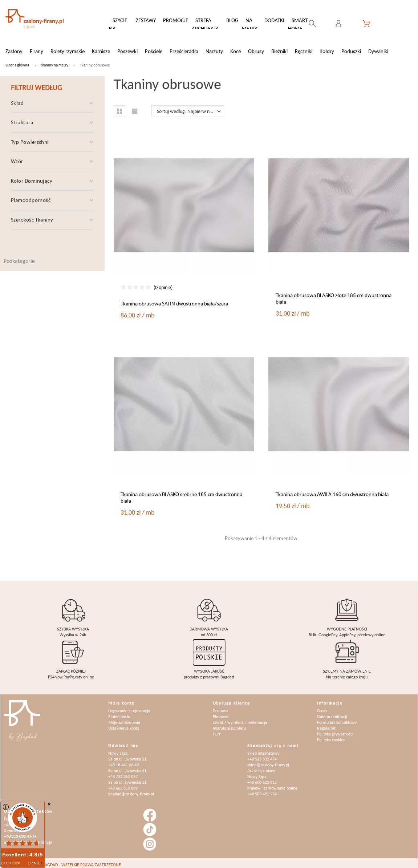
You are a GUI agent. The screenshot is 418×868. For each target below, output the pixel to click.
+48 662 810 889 (123, 784)
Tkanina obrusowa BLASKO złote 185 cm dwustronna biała (334, 295)
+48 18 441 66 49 (123, 761)
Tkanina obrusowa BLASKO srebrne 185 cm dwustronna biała (181, 494)
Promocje (176, 20)
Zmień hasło (119, 713)
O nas (322, 707)
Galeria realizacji (332, 713)
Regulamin (327, 724)
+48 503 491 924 (262, 790)
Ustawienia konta (124, 724)
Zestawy (146, 20)
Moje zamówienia (124, 719)
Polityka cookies (331, 736)
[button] (119, 108)
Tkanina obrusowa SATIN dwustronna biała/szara (174, 300)
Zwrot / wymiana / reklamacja (240, 719)
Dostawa (221, 707)
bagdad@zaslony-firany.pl (131, 790)
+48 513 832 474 (262, 755)
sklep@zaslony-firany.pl (268, 761)
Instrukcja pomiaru (229, 724)
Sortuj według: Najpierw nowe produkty (190, 108)
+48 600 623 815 (262, 778)
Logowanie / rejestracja (129, 707)
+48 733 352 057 (123, 773)
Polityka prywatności (335, 730)
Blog (232, 20)
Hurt (217, 730)
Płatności (221, 713)
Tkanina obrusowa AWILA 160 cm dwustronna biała (332, 490)
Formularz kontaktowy (337, 719)
